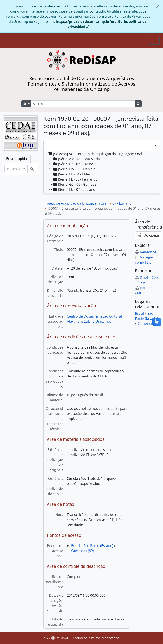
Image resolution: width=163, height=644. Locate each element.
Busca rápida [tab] (17, 159)
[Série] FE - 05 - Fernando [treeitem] (75, 179)
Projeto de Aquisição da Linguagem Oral (75, 203)
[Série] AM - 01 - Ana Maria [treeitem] (76, 159)
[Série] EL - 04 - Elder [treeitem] (72, 174)
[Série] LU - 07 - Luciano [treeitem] (74, 189)
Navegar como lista (144, 260)
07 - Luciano (122, 203)
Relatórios (146, 252)
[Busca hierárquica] (16, 169)
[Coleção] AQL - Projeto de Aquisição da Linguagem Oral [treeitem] (95, 154)
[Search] (83, 104)
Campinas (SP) (83, 551)
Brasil (76, 546)
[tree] (102, 172)
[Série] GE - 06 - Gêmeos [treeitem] (74, 184)
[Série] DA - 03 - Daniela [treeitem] (74, 169)
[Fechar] (158, 6)
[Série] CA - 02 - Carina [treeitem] (73, 164)
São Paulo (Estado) (98, 546)
